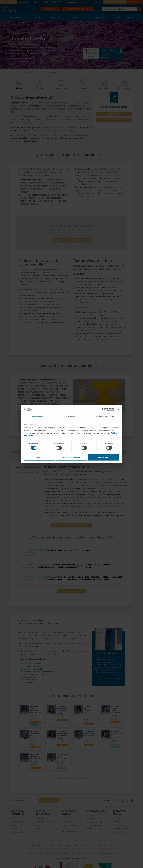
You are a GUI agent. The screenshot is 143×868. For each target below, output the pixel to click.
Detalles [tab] (71, 417)
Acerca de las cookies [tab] (105, 417)
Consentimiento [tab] (38, 417)
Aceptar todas (104, 457)
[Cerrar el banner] (119, 409)
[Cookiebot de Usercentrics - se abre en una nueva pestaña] (104, 409)
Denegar (39, 457)
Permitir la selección (71, 457)
